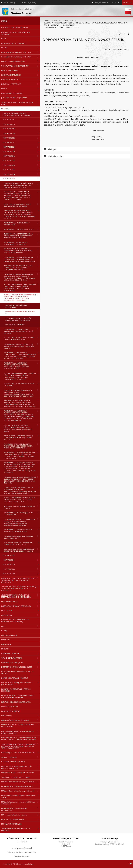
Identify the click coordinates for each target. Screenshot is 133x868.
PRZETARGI (21, 109)
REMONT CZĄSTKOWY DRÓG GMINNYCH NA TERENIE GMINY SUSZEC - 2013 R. (22, 543)
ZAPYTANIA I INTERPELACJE (21, 84)
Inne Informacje (110, 838)
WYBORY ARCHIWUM (21, 757)
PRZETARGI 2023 (21, 133)
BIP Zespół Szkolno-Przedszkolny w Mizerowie (21, 791)
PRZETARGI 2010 (21, 565)
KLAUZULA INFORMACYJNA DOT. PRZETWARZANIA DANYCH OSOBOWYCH (17, 114)
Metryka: (50, 149)
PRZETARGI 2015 (21, 170)
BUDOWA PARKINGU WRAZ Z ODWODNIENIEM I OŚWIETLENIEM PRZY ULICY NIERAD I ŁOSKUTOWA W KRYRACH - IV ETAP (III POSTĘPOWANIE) (22, 287)
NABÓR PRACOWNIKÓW (21, 653)
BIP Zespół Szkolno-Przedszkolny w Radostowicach (21, 809)
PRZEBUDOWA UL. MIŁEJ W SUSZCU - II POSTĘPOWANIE (22, 224)
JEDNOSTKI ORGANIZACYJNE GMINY (21, 98)
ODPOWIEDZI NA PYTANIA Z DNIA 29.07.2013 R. (20, 313)
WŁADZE (21, 48)
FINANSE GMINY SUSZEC (21, 79)
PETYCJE (21, 89)
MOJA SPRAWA (21, 611)
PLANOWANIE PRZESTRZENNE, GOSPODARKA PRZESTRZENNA (21, 726)
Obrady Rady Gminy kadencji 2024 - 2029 (21, 52)
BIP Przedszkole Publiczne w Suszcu (21, 815)
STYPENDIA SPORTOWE (10, 707)
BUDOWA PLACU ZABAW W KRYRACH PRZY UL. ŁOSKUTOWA (22, 385)
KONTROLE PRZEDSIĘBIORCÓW (21, 819)
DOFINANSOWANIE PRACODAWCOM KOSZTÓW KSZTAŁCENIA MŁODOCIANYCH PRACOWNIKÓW (21, 739)
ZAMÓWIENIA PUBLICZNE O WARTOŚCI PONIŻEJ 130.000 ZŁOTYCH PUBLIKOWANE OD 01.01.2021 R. (21, 589)
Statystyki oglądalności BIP (110, 842)
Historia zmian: (54, 156)
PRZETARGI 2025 (21, 124)
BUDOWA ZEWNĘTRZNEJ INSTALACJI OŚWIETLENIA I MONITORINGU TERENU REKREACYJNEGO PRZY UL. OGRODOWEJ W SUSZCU (22, 428)
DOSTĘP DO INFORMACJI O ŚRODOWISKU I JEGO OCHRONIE (21, 684)
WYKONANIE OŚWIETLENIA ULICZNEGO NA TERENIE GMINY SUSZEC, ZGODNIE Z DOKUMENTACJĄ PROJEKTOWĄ (22, 268)
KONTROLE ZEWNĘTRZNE (11, 711)
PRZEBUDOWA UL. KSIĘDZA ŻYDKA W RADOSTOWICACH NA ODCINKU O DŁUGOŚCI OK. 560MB (22, 331)
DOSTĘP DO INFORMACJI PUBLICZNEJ (15, 678)
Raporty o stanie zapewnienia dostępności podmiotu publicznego (21, 767)
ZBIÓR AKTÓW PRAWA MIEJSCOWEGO (21, 720)
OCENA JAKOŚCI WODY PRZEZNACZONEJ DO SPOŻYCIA (17, 673)
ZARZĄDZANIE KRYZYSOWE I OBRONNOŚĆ (21, 667)
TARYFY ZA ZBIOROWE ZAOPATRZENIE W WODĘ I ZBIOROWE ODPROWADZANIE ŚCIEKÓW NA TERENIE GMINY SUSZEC (21, 746)
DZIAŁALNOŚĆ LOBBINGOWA (12, 93)
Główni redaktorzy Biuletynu (22, 838)
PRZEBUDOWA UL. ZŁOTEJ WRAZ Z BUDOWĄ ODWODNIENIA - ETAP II (22, 537)
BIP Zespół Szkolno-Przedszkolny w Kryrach (21, 786)
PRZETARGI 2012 (21, 555)
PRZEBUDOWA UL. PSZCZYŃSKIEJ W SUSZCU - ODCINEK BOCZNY (22, 514)
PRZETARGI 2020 (21, 147)
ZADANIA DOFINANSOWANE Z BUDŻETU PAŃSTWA (21, 829)
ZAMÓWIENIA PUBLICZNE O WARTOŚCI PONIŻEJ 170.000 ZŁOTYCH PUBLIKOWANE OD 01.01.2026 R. (21, 580)
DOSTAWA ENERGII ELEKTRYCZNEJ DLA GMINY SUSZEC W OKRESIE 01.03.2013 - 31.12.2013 (22, 550)
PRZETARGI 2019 (21, 151)
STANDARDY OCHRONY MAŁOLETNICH (15, 777)
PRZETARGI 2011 (21, 560)
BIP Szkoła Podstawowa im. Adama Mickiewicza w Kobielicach (21, 803)
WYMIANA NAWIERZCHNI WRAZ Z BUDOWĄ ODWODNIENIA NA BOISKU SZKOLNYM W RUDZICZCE (22, 437)
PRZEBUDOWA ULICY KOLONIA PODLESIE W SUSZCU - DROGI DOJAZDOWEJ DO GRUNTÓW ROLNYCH (22, 346)
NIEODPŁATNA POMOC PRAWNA (13, 762)
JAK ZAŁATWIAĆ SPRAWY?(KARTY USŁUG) (21, 606)
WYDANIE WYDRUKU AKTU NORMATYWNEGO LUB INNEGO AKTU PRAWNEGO (18, 697)
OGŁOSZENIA (6, 644)
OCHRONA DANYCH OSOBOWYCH (14, 43)
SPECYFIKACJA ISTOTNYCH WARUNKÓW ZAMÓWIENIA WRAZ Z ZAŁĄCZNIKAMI (18, 319)
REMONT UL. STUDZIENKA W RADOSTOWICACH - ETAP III (22, 507)
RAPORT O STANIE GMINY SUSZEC (21, 61)
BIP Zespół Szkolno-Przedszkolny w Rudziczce (21, 782)
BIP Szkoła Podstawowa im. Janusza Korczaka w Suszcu (21, 796)
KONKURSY (5, 649)
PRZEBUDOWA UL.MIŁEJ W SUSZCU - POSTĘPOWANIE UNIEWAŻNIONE (22, 243)
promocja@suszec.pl (24, 848)
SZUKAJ (4, 631)
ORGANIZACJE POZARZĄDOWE (21, 662)
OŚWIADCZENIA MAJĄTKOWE (21, 658)
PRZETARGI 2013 (21, 179)
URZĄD (21, 39)
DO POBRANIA (21, 716)
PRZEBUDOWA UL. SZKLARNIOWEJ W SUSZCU (22, 229)
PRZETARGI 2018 (21, 156)
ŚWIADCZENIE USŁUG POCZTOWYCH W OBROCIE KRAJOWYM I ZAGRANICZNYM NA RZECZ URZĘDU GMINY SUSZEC (22, 251)
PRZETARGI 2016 (21, 165)
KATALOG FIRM (21, 615)
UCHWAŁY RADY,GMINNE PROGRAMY (21, 66)
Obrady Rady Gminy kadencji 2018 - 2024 (21, 57)
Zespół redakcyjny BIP (22, 856)
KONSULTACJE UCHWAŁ (21, 70)
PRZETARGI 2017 (21, 161)
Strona (46, 21)
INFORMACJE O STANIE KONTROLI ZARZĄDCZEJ (21, 753)
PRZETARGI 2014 (21, 174)
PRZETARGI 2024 (21, 129)
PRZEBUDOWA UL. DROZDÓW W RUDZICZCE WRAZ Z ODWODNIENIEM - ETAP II (22, 530)
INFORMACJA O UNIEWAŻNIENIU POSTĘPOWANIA (16, 306)
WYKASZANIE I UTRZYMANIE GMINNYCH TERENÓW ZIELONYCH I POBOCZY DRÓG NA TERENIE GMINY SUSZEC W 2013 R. (22, 446)
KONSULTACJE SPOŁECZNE (21, 75)
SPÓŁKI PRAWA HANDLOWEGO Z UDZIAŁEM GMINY (21, 103)
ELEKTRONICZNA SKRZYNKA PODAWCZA (16, 702)
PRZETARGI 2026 (21, 120)
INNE (21, 626)
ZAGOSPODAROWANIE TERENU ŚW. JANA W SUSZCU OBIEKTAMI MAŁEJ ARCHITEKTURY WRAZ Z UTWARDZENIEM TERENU (22, 185)
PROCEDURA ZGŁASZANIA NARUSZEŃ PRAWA (18, 773)
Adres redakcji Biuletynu (66, 838)
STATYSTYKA (6, 640)
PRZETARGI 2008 (21, 569)
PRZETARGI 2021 (21, 142)
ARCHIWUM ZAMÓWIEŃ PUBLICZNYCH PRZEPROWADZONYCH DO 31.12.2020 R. (21, 596)
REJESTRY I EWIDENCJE (21, 601)
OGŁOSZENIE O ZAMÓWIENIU (15, 325)
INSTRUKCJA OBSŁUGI (9, 635)
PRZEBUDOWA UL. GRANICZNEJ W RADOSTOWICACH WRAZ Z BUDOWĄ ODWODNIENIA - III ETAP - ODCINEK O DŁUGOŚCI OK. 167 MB (22, 366)
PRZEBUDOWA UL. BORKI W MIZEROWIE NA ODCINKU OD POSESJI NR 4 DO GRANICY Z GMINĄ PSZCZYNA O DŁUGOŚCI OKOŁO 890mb (22, 259)
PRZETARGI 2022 (21, 138)
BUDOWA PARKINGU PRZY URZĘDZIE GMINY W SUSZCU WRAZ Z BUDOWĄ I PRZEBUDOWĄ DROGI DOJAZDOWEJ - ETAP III (22, 500)
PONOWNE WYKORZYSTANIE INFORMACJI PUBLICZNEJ (16, 690)
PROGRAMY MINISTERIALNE (11, 824)
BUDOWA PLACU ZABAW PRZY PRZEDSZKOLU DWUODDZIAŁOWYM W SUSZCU (22, 339)
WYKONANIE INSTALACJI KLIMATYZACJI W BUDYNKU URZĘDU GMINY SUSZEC (22, 205)
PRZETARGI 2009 (21, 574)
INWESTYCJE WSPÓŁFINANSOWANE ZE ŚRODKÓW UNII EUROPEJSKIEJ (21, 621)
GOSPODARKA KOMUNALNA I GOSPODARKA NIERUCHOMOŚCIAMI (21, 732)
